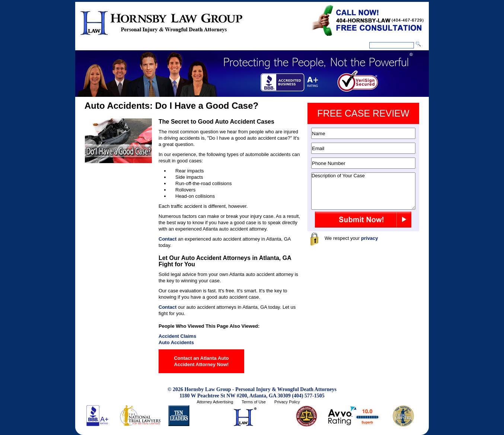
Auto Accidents (176, 342)
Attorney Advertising (215, 402)
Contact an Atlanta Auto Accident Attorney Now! (201, 361)
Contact (168, 239)
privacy (370, 238)
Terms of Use (254, 402)
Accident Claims (177, 336)
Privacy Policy (287, 402)
